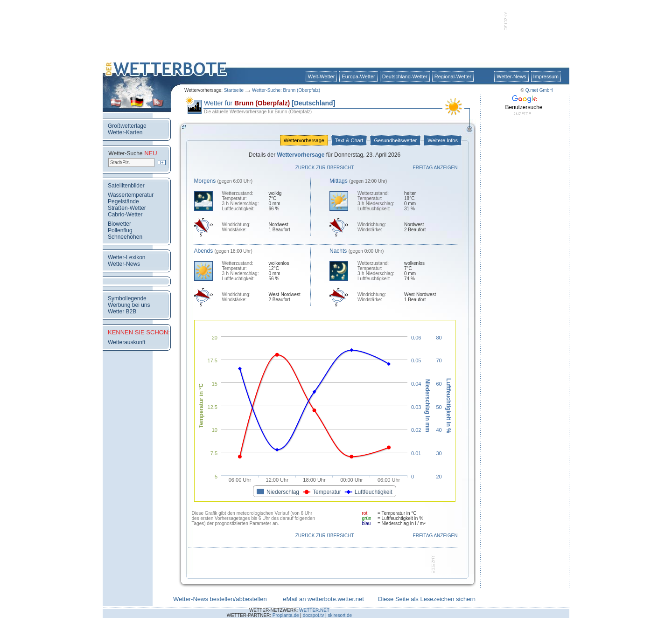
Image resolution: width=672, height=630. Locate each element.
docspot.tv (314, 615)
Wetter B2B (122, 312)
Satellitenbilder (126, 186)
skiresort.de (340, 615)
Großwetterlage (127, 126)
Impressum (546, 76)
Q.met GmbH (539, 90)
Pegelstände (123, 201)
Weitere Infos (443, 140)
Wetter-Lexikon (126, 257)
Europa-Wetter (358, 76)
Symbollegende (127, 298)
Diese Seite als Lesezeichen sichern (427, 599)
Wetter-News (511, 76)
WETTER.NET (314, 610)
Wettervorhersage (304, 140)
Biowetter (119, 224)
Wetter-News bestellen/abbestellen (220, 599)
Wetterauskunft (126, 342)
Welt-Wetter (322, 76)
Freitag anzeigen (435, 168)
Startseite (234, 90)
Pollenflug (120, 230)
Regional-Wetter (453, 76)
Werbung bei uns (129, 305)
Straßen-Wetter (127, 208)
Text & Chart (349, 140)
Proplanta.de (286, 615)
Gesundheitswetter (395, 140)
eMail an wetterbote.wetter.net (323, 599)
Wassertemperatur (131, 195)
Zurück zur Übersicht (325, 168)
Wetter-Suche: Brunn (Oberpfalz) (286, 90)
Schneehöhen (125, 237)
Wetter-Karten (125, 132)
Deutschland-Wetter (405, 76)
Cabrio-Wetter (125, 215)
